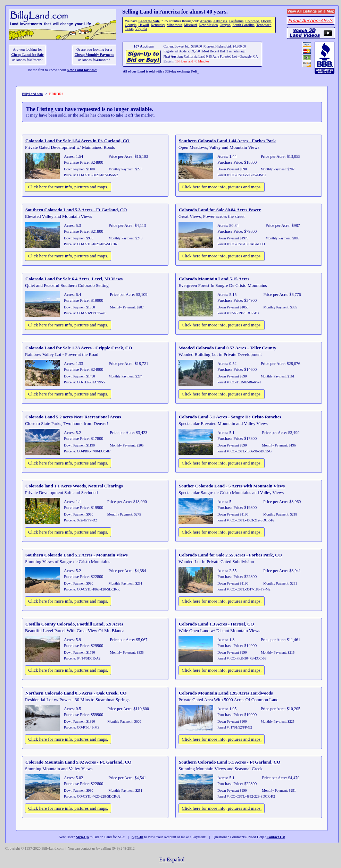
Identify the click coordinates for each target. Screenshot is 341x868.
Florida (266, 21)
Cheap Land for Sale (27, 55)
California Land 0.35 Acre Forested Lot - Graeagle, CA (221, 56)
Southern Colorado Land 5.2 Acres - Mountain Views (76, 555)
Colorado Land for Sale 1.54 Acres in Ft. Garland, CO (77, 141)
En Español (172, 860)
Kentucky (158, 25)
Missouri (191, 25)
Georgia (131, 25)
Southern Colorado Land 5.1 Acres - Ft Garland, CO (230, 762)
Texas (129, 29)
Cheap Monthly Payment (94, 55)
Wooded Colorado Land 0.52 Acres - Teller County (228, 348)
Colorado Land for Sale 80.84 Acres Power (220, 210)
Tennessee (264, 25)
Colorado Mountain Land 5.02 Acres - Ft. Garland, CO (78, 762)
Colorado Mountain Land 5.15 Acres (214, 279)
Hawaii (143, 25)
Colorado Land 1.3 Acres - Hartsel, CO (216, 624)
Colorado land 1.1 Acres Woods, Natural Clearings (74, 486)
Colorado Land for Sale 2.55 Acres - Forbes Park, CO (230, 555)
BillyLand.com (32, 94)
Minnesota (174, 25)
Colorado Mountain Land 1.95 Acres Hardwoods (226, 693)
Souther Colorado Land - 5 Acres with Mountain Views (232, 486)
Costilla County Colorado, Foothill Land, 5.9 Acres (74, 624)
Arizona (206, 21)
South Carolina (243, 25)
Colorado (252, 21)
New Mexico (208, 25)
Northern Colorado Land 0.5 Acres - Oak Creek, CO (76, 693)
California (236, 21)
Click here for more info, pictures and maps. (68, 187)
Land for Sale (149, 21)
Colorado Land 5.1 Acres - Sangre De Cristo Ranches (230, 417)
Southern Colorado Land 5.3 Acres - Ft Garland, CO (76, 210)
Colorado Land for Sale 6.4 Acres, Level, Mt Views (74, 279)
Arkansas (220, 21)
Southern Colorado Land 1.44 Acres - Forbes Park (227, 141)
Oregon (225, 25)
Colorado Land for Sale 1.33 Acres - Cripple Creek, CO (79, 348)
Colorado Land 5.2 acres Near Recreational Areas (73, 417)
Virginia (141, 29)
